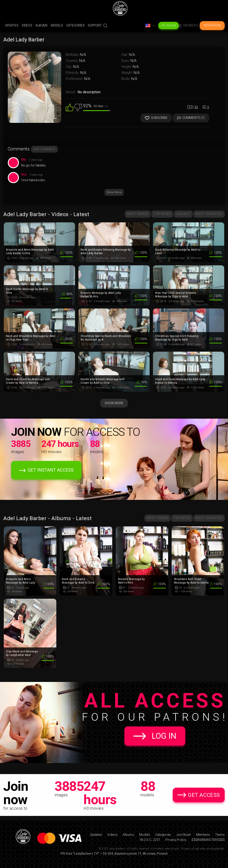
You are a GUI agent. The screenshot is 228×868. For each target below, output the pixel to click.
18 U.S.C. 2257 (150, 840)
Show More (114, 192)
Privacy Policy (176, 840)
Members (191, 25)
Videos (27, 25)
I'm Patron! (212, 25)
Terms (220, 835)
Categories (75, 25)
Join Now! (184, 835)
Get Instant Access (51, 470)
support (95, 25)
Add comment (45, 149)
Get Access (204, 795)
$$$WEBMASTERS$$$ (208, 840)
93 (196, 107)
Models (57, 25)
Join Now (171, 25)
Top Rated (162, 214)
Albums (42, 25)
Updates (12, 25)
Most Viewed (138, 214)
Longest (183, 214)
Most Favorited (209, 214)
